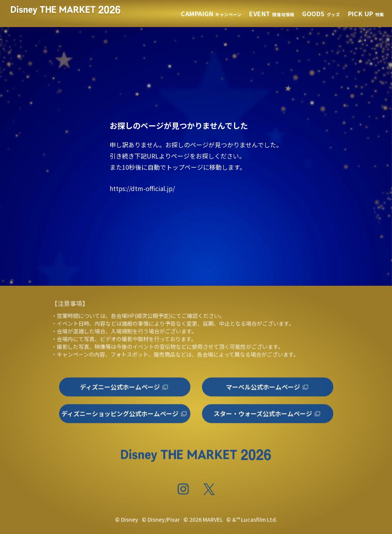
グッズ (321, 14)
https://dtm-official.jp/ (142, 188)
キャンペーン (211, 14)
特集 (366, 14)
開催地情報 (272, 14)
